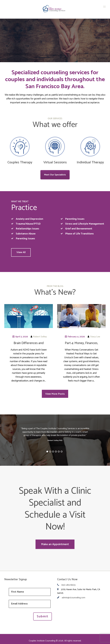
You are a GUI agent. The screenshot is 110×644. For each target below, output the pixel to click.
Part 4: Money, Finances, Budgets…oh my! (81, 344)
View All (23, 252)
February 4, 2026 (76, 336)
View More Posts (55, 393)
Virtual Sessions (55, 162)
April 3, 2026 (22, 336)
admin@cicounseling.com (73, 595)
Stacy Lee (95, 336)
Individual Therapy (90, 162)
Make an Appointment (55, 543)
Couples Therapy (20, 162)
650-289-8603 (68, 583)
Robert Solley (40, 336)
